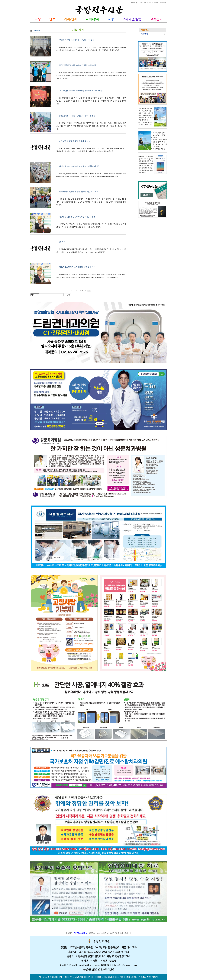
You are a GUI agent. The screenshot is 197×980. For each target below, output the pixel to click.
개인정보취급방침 (80, 933)
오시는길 (128, 933)
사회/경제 (144, 34)
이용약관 (69, 933)
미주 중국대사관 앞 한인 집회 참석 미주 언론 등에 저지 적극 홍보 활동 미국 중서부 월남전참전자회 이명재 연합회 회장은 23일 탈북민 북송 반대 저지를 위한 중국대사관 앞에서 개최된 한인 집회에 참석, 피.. (91, 202)
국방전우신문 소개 (116, 933)
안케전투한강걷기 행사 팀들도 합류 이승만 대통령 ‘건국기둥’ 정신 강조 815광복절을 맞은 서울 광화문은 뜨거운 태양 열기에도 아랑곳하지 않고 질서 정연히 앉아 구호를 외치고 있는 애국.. (91, 126)
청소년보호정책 (102, 933)
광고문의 (155, 3)
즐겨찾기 (163, 3)
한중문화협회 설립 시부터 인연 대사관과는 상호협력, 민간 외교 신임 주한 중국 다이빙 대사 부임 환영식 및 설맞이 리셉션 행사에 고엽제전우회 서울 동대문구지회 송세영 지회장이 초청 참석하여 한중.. (91, 101)
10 (85, 290)
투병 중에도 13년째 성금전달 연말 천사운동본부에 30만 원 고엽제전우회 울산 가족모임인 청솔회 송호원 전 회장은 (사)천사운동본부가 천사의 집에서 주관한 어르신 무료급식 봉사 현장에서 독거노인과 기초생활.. (91, 76)
